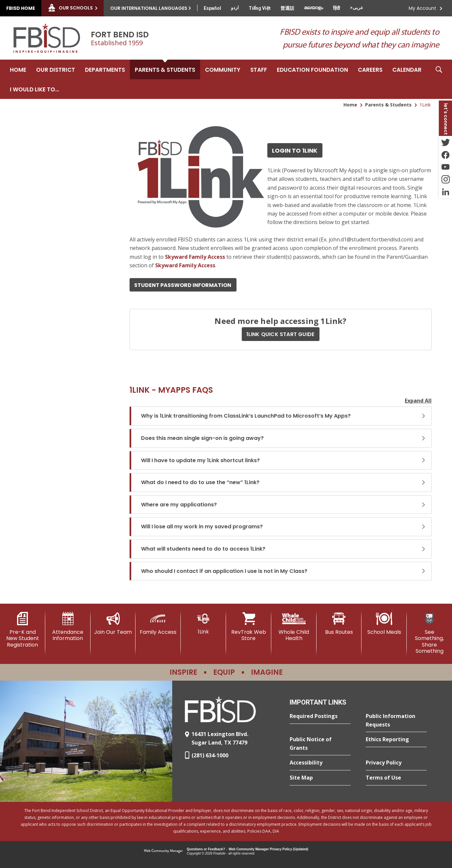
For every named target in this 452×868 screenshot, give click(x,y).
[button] (439, 79)
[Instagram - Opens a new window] (445, 179)
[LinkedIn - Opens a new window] (445, 192)
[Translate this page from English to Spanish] (212, 8)
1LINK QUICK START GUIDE (280, 334)
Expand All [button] (418, 401)
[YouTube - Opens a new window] (445, 167)
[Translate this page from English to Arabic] (357, 8)
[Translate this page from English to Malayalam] (314, 8)
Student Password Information (183, 285)
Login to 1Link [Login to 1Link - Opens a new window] (295, 151)
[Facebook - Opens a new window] (445, 155)
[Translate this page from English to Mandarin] (287, 8)
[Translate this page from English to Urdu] (235, 8)
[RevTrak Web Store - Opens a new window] (249, 627)
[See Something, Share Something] (429, 633)
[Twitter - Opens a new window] (445, 142)
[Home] (18, 69)
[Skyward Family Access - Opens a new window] (195, 257)
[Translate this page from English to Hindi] (337, 8)
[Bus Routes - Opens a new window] (339, 624)
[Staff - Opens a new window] (259, 69)
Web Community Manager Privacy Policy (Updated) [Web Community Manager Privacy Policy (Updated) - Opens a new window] (268, 849)
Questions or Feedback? (206, 849)
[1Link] (203, 623)
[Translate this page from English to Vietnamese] (260, 8)
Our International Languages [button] (149, 8)
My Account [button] (422, 8)
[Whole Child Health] (294, 627)
